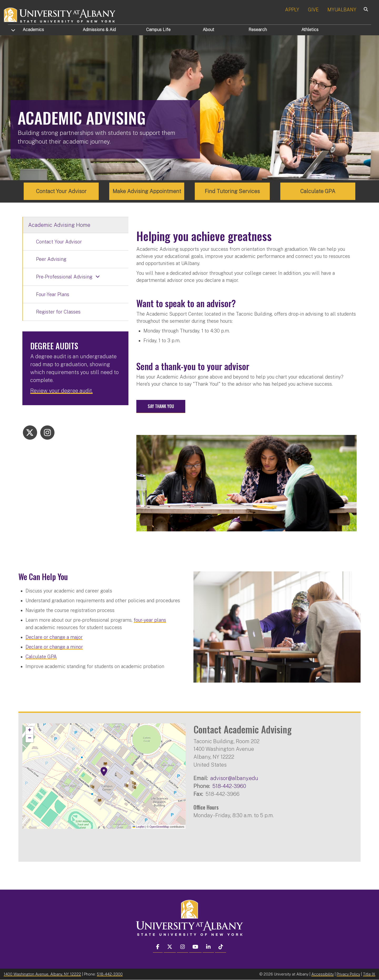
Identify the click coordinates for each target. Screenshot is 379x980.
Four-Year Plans (53, 294)
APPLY (292, 10)
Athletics (310, 30)
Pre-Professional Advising (64, 276)
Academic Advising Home (59, 225)
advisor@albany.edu (234, 778)
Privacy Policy (348, 974)
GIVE (313, 10)
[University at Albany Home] (60, 14)
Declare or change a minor (54, 647)
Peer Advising (51, 259)
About (208, 30)
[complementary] (57, 941)
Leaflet (139, 826)
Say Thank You (161, 406)
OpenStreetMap (159, 826)
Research (258, 30)
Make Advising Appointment (147, 191)
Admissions (99, 30)
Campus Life (158, 30)
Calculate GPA (318, 191)
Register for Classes (58, 312)
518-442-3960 (229, 786)
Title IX (369, 974)
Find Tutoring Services (232, 191)
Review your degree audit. (61, 391)
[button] (104, 771)
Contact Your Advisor (61, 191)
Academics (33, 30)
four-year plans (150, 620)
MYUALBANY (342, 10)
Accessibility (323, 974)
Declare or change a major (54, 637)
